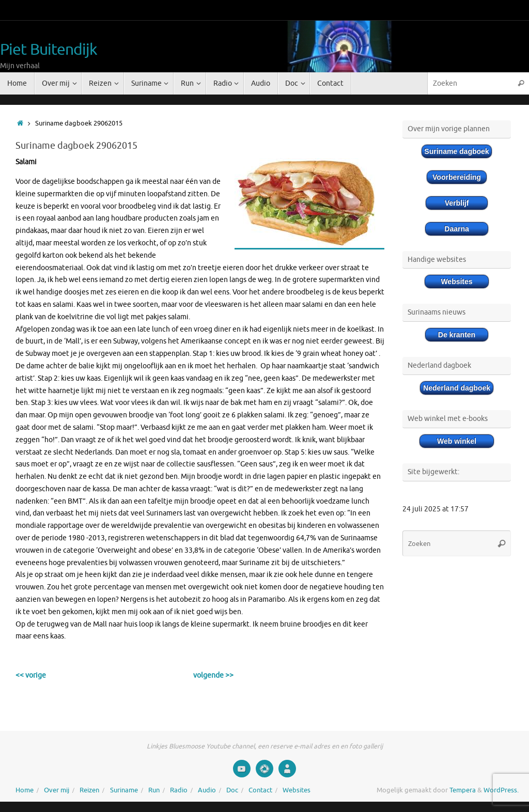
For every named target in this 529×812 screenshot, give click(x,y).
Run (154, 790)
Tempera (463, 790)
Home (25, 790)
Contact (260, 790)
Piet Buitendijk (49, 50)
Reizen (89, 790)
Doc (232, 790)
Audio (207, 790)
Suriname (124, 790)
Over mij (57, 790)
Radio (179, 790)
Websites (297, 790)
